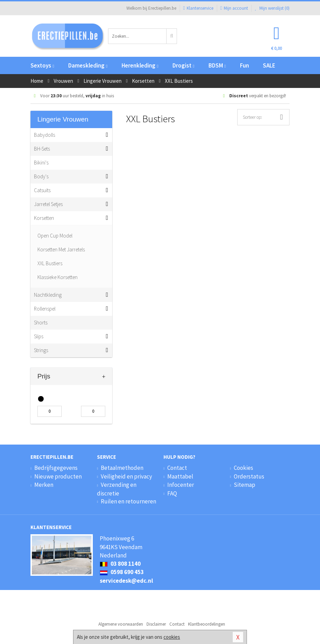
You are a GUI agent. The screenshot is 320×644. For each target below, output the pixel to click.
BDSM (217, 65)
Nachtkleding (48, 295)
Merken (44, 485)
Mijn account (234, 8)
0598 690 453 (122, 572)
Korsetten (44, 218)
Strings (41, 350)
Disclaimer (156, 624)
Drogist (183, 65)
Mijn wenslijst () (272, 8)
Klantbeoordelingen (207, 624)
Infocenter (181, 485)
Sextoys (42, 65)
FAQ (172, 493)
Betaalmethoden (122, 468)
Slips (39, 336)
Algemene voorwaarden (121, 624)
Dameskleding (88, 65)
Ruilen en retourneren (128, 501)
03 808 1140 (120, 564)
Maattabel (180, 476)
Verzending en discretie (117, 489)
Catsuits (42, 190)
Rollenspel (45, 309)
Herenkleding (140, 65)
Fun (245, 65)
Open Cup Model (55, 236)
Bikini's (41, 163)
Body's (41, 176)
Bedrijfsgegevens (56, 468)
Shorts (41, 323)
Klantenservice (198, 8)
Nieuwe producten (58, 476)
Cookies (243, 468)
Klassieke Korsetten (57, 277)
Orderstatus (249, 476)
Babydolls (45, 135)
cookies (172, 637)
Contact (177, 468)
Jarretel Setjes (48, 204)
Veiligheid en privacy (126, 476)
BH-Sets (42, 149)
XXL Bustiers (50, 263)
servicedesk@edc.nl (126, 581)
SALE (269, 65)
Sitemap (245, 485)
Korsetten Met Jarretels (61, 249)
